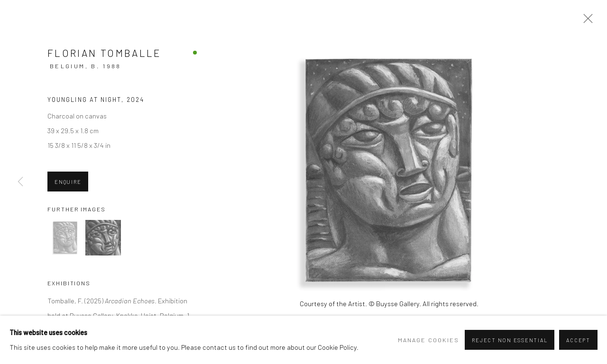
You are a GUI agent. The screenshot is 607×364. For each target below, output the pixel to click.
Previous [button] (20, 182)
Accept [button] (578, 340)
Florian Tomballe (104, 53)
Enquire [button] (68, 182)
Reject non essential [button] (510, 340)
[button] (65, 238)
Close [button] (586, 21)
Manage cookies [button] (428, 340)
